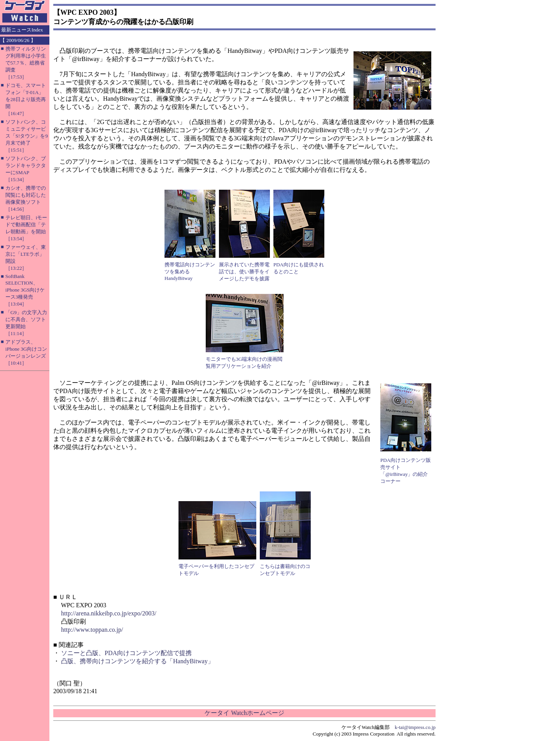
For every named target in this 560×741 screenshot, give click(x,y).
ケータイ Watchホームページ (244, 713)
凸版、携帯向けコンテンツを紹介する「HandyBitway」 (137, 661)
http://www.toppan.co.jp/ (92, 630)
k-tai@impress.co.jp (415, 727)
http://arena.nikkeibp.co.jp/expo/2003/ (109, 613)
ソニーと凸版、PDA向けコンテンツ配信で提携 (126, 653)
